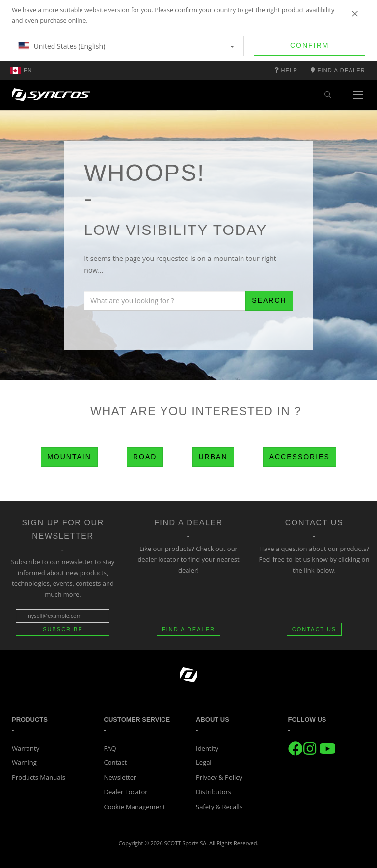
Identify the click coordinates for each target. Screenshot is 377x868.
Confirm (310, 45)
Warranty (26, 748)
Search (269, 300)
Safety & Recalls (219, 807)
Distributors (214, 792)
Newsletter (120, 777)
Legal (204, 762)
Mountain (69, 457)
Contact (116, 762)
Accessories (300, 457)
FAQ (110, 748)
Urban (213, 457)
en (21, 70)
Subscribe (63, 629)
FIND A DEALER (188, 629)
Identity (207, 748)
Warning (24, 762)
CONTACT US (314, 629)
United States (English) (126, 46)
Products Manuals (39, 777)
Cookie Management (135, 807)
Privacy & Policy (219, 777)
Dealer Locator (126, 792)
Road (145, 457)
